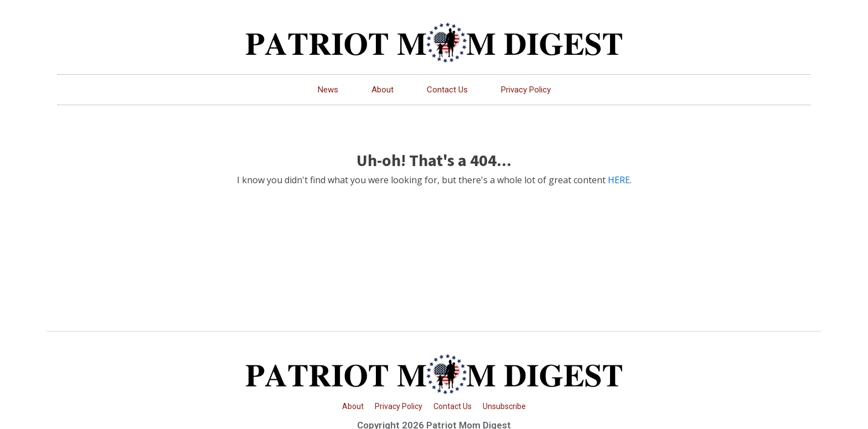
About (383, 90)
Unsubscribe (504, 406)
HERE (619, 180)
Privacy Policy (526, 90)
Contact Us (447, 90)
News (328, 90)
